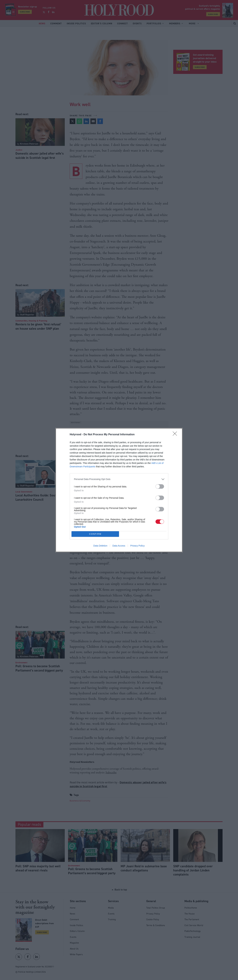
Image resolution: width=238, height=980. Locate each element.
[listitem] (119, 479)
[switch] (160, 486)
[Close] (176, 435)
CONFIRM (95, 534)
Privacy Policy (137, 546)
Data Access (119, 546)
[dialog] (119, 490)
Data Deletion (100, 546)
